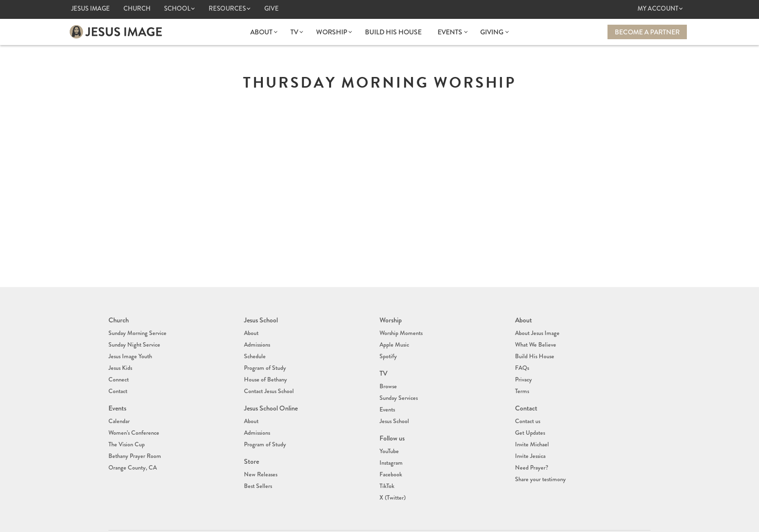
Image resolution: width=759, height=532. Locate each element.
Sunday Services (398, 386)
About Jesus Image (536, 331)
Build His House (393, 32)
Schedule (254, 350)
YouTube (389, 432)
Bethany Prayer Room (134, 435)
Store (251, 441)
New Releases (259, 452)
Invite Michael (531, 425)
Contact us (527, 406)
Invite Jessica (530, 435)
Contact (118, 379)
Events (450, 32)
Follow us (392, 421)
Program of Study (265, 360)
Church (137, 8)
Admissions (257, 340)
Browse (388, 377)
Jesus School (261, 319)
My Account (658, 8)
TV (295, 32)
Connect (118, 369)
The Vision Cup (126, 425)
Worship (332, 32)
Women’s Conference (132, 415)
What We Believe (535, 340)
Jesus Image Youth (129, 350)
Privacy (524, 369)
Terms (522, 379)
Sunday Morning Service (136, 331)
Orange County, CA (132, 444)
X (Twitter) (392, 471)
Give (272, 8)
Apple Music (394, 340)
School (177, 8)
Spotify (388, 350)
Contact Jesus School (268, 379)
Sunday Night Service (133, 340)
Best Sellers (257, 461)
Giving (491, 32)
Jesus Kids (120, 360)
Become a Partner (647, 32)
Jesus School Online (271, 395)
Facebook (390, 452)
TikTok (387, 461)
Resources (227, 8)
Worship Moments (400, 331)
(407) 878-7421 (399, 514)
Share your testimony (539, 454)
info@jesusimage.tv (410, 521)
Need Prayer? (531, 444)
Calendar (119, 406)
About (263, 32)
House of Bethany (265, 369)
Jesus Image (91, 8)
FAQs (522, 360)
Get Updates (530, 415)
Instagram (391, 442)
